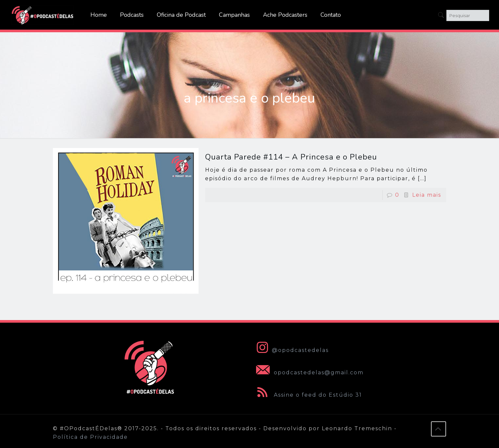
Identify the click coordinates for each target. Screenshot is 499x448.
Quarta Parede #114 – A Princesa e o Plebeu (291, 157)
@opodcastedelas (291, 350)
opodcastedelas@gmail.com (309, 373)
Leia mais (427, 195)
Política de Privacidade (90, 437)
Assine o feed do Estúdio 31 (308, 395)
